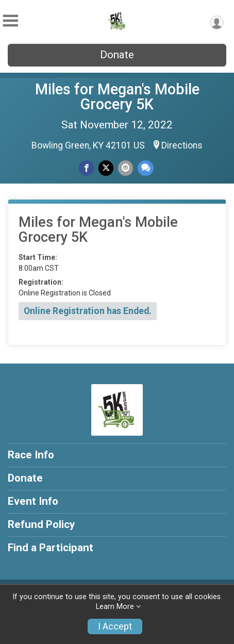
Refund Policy (41, 524)
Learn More (115, 607)
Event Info (33, 501)
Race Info (31, 455)
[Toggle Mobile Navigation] (10, 21)
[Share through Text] (146, 168)
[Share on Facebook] (86, 168)
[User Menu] (217, 22)
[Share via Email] (126, 168)
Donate (117, 55)
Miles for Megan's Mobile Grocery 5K (117, 97)
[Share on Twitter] (106, 168)
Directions (182, 145)
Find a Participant (51, 548)
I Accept (115, 626)
